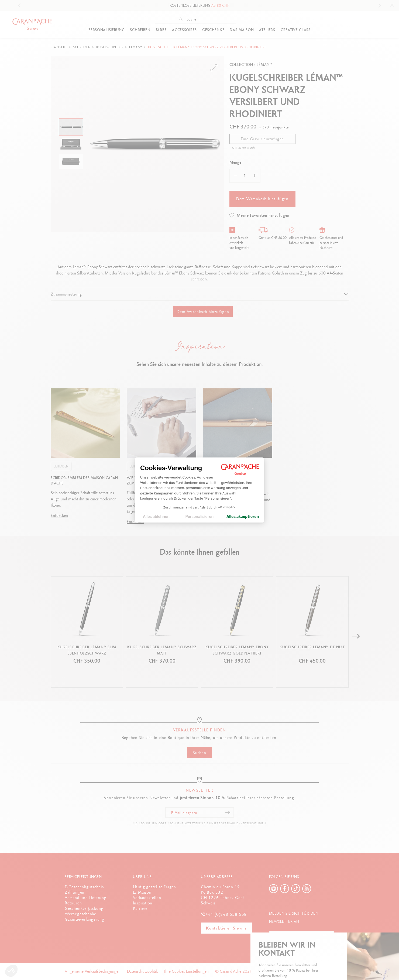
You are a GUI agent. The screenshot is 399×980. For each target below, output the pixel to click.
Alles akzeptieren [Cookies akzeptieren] (243, 517)
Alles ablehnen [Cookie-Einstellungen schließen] (156, 517)
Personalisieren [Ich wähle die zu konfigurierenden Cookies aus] (200, 517)
